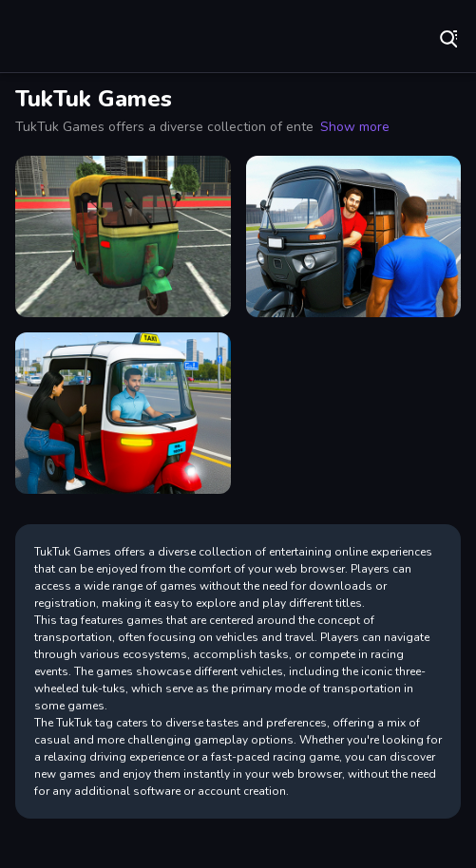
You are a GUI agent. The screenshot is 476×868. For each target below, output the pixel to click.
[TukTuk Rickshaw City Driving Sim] (123, 236)
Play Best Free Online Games (76, 38)
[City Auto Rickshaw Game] (123, 413)
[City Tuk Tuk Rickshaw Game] (354, 236)
